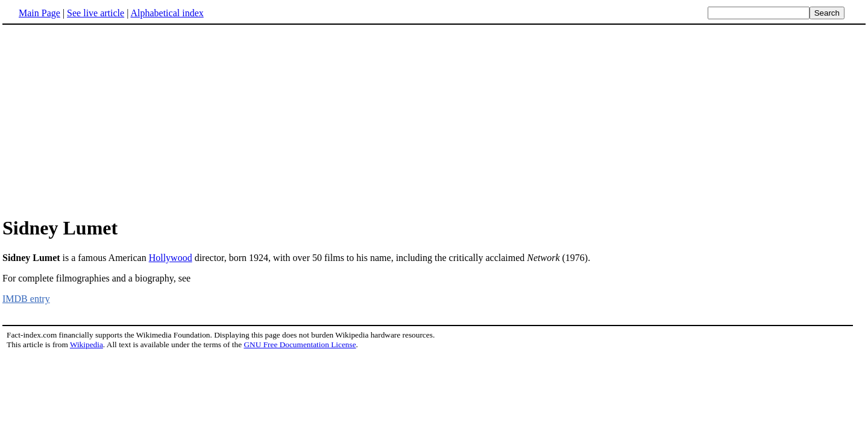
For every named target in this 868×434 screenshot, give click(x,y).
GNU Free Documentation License (300, 344)
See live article (96, 13)
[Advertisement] (104, 120)
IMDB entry (26, 299)
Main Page (39, 13)
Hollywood (171, 258)
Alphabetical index (167, 13)
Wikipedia (86, 344)
